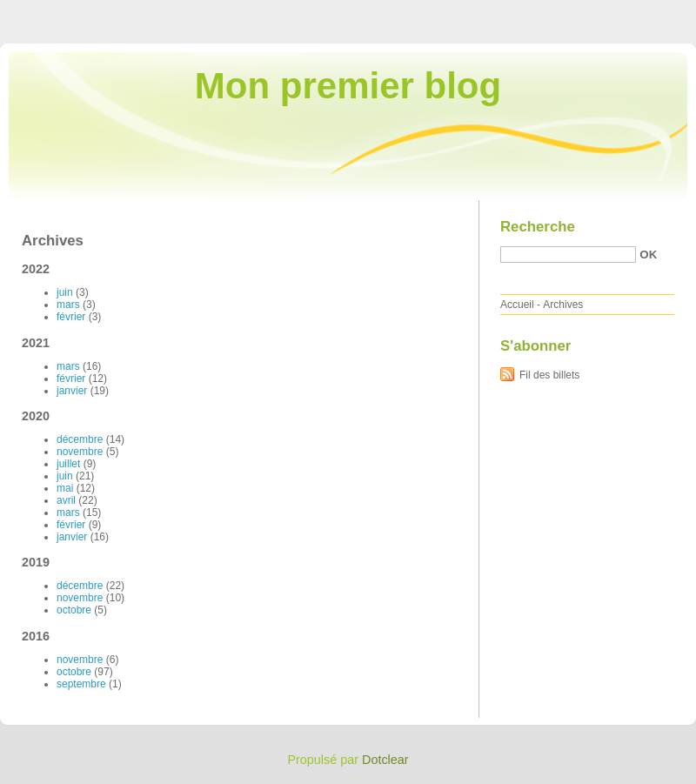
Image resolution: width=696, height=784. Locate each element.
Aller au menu (559, 12)
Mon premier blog (348, 86)
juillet (68, 464)
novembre (80, 452)
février (71, 317)
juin (65, 292)
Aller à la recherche (645, 12)
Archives (563, 305)
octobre (74, 610)
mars (68, 305)
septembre (81, 684)
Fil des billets (549, 375)
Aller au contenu (482, 12)
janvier (72, 391)
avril (66, 500)
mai (65, 488)
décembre (80, 439)
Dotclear (385, 760)
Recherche (538, 227)
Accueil (517, 305)
